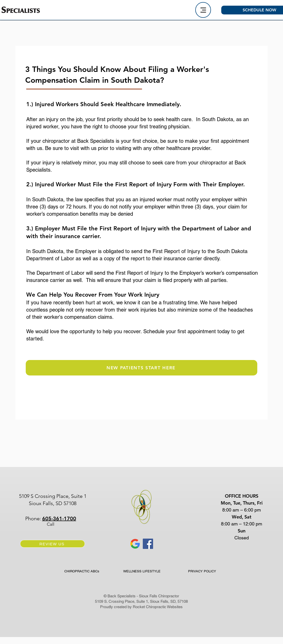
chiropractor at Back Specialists (79, 141)
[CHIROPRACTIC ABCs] (82, 571)
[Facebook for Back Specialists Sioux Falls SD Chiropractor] (148, 544)
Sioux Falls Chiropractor (159, 596)
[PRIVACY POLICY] (202, 571)
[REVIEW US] (52, 544)
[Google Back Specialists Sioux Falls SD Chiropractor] (135, 544)
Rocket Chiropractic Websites (158, 607)
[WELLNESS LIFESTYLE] (142, 571)
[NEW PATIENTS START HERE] (141, 368)
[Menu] (203, 10)
